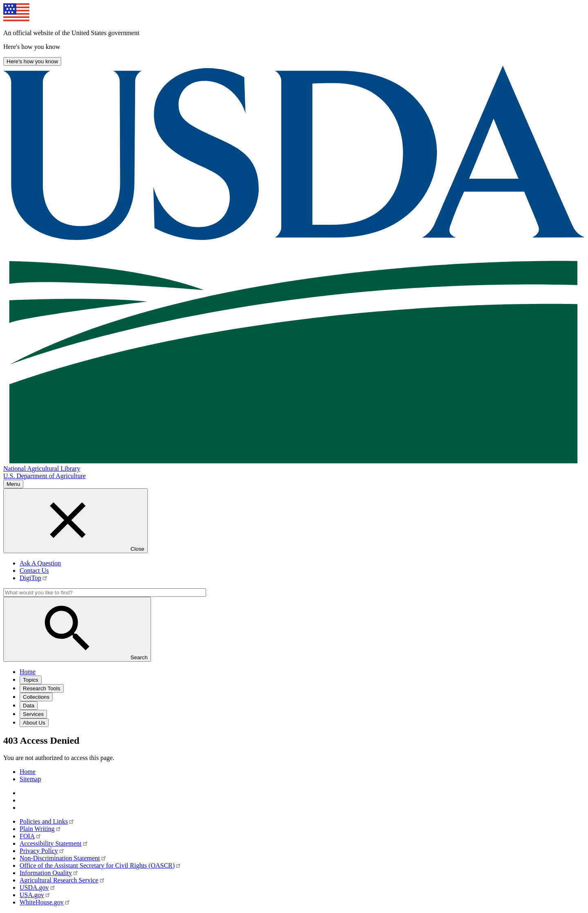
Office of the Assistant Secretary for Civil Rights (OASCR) (101, 865)
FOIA (31, 836)
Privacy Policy (42, 851)
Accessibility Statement (54, 843)
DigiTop (34, 578)
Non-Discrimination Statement (63, 858)
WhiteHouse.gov (45, 902)
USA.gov (35, 895)
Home (28, 772)
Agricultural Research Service (62, 880)
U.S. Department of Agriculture (44, 476)
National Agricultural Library (42, 469)
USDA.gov (38, 888)
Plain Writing (41, 829)
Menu (13, 484)
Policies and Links (47, 821)
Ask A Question (40, 563)
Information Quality (49, 873)
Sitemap (30, 779)
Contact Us (34, 571)
